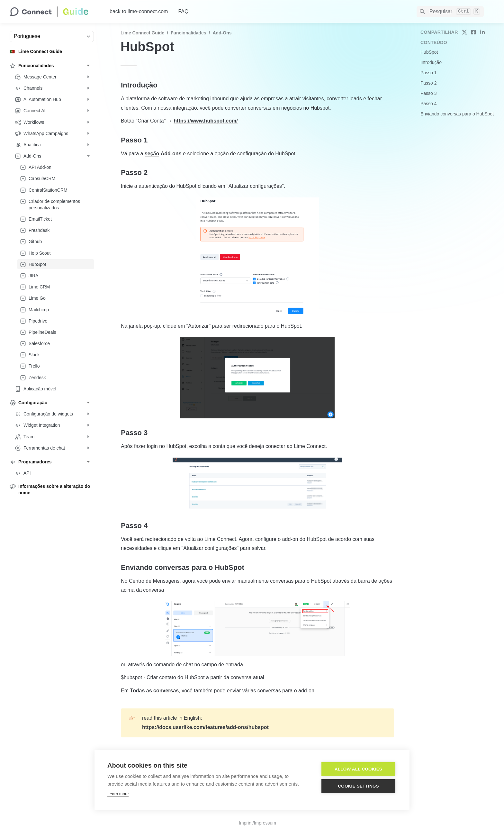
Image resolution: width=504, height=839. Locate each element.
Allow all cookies (358, 769)
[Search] (450, 12)
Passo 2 (429, 83)
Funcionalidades (188, 33)
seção (152, 154)
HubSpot (429, 52)
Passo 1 (429, 73)
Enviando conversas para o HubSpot (457, 114)
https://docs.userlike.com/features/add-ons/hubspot (205, 727)
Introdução (431, 62)
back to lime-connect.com (139, 11)
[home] (54, 12)
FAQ (183, 11)
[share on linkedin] (482, 32)
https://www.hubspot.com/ (206, 121)
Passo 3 (429, 93)
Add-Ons (222, 33)
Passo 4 (429, 104)
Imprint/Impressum (257, 823)
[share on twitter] (464, 32)
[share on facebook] (473, 32)
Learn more (118, 794)
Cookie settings (358, 786)
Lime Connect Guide (142, 33)
